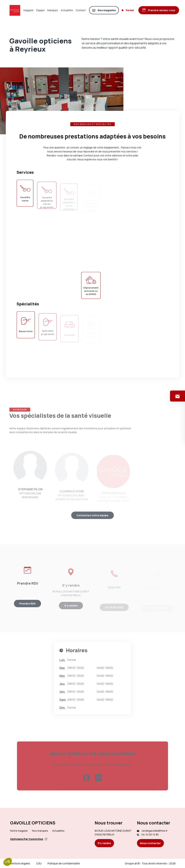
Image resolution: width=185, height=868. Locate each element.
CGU (39, 863)
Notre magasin (19, 831)
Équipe (40, 10)
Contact (81, 10)
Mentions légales (20, 863)
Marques (53, 10)
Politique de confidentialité (64, 863)
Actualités (67, 10)
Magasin (29, 10)
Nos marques (40, 831)
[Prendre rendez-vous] (159, 10)
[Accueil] (15, 10)
